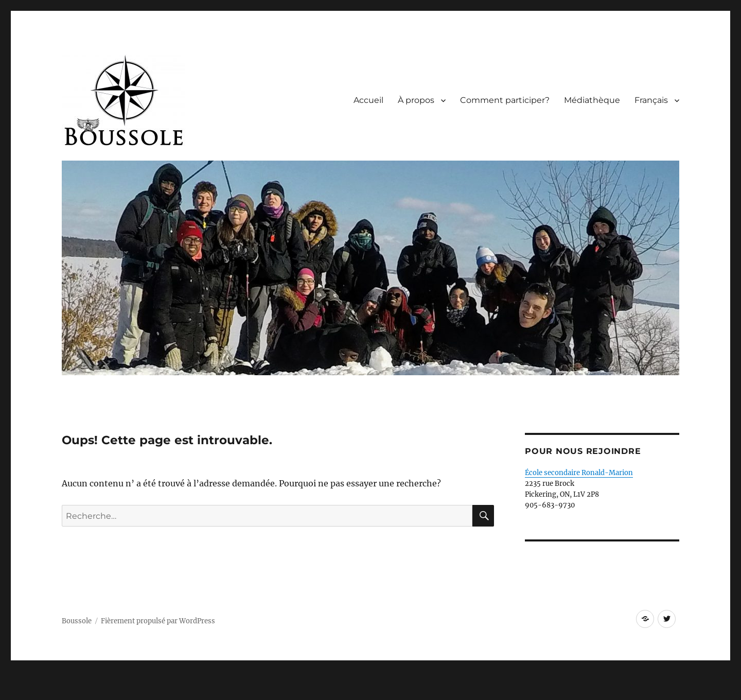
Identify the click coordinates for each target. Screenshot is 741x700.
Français (651, 100)
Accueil (368, 100)
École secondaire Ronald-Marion (579, 473)
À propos (416, 100)
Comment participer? (505, 100)
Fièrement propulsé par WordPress (158, 621)
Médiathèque (592, 100)
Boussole (77, 621)
